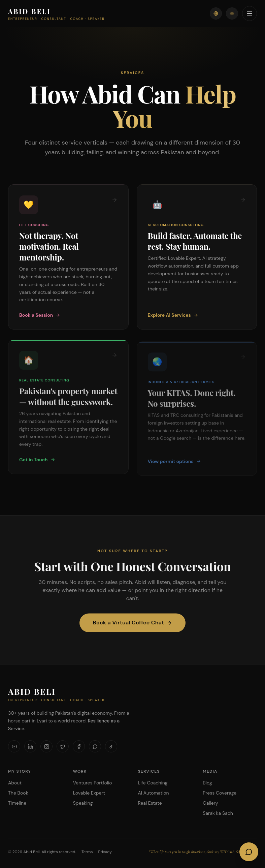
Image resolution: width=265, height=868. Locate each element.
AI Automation (154, 793)
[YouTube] (14, 746)
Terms (87, 852)
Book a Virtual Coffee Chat (133, 626)
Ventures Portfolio (93, 783)
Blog (207, 783)
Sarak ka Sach (218, 813)
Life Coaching (153, 783)
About (15, 783)
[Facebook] (79, 746)
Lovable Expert (89, 793)
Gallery (210, 803)
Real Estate (150, 803)
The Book (18, 793)
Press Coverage (220, 793)
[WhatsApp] (95, 746)
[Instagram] (46, 746)
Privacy (105, 852)
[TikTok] (111, 746)
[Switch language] (216, 13)
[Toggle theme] (232, 13)
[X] (63, 746)
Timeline (17, 803)
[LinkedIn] (30, 746)
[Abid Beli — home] (56, 14)
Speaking (83, 803)
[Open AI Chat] (249, 852)
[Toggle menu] (250, 13)
